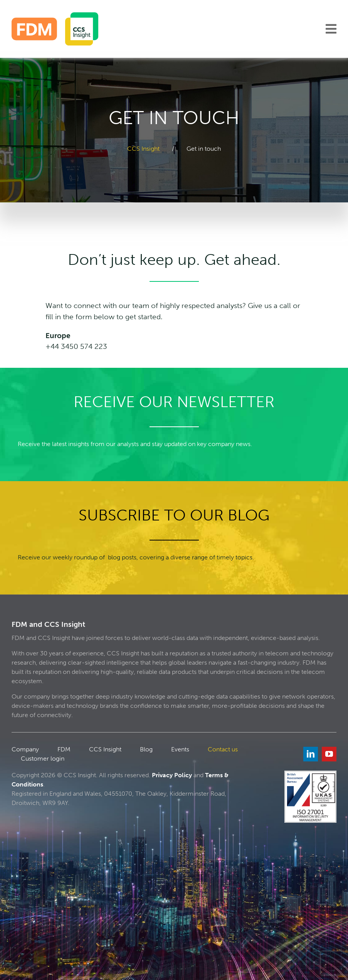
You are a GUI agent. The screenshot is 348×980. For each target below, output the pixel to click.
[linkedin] (311, 754)
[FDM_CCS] (55, 15)
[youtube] (329, 754)
